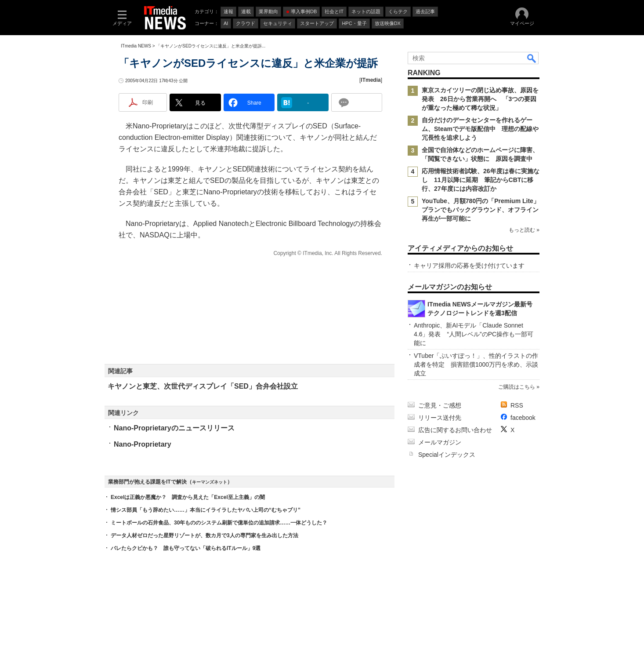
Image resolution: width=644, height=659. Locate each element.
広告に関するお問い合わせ (455, 430)
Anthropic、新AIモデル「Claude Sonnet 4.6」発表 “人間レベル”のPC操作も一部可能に (474, 334)
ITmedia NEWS (136, 46)
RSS (517, 405)
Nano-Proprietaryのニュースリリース (174, 428)
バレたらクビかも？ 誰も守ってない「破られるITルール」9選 (186, 548)
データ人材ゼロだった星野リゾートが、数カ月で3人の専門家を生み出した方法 (204, 535)
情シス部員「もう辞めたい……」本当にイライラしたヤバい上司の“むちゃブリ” (206, 510)
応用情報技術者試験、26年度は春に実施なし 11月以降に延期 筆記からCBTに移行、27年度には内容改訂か (481, 180)
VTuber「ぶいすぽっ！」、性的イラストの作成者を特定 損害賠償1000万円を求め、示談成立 (476, 364)
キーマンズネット (210, 482)
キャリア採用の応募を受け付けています (469, 266)
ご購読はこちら (517, 387)
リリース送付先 (440, 418)
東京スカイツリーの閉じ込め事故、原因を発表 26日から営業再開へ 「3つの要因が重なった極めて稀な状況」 (480, 99)
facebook (523, 418)
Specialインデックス (447, 455)
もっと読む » (524, 230)
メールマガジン (440, 442)
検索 (532, 58)
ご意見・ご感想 (440, 405)
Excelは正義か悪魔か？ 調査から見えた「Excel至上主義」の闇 (188, 497)
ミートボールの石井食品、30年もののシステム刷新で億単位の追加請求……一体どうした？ (219, 523)
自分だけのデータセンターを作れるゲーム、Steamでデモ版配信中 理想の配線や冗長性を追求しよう (480, 129)
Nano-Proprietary (143, 444)
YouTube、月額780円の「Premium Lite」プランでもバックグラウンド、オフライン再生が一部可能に (481, 210)
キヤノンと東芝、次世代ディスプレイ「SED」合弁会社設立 (203, 386)
